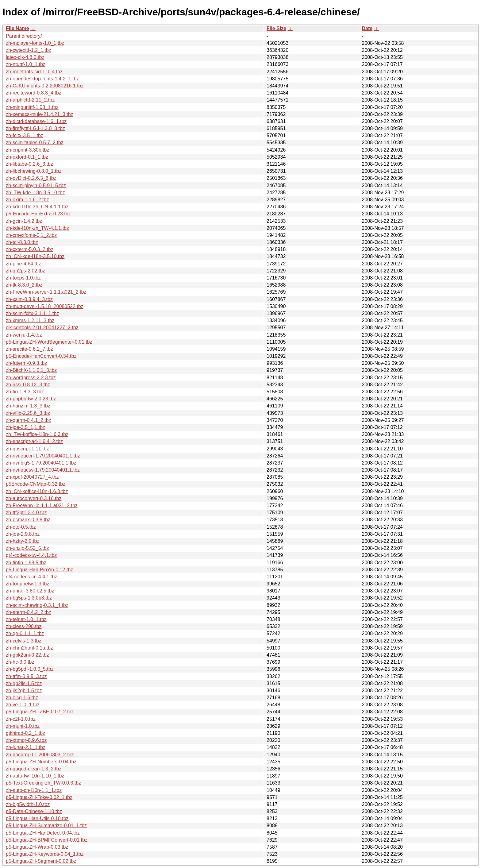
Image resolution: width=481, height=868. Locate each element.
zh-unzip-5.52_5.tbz (27, 548)
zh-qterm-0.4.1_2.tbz (29, 420)
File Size (276, 28)
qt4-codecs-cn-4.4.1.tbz (31, 577)
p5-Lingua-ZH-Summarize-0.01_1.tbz (46, 826)
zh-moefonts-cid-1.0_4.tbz (34, 72)
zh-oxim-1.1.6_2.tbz (27, 200)
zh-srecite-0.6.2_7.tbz (29, 349)
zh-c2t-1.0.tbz (21, 719)
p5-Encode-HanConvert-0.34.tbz (41, 356)
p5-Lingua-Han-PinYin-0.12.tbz (39, 570)
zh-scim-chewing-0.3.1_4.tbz (37, 605)
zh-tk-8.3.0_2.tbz (24, 285)
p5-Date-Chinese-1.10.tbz (34, 811)
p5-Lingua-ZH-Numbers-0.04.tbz (41, 762)
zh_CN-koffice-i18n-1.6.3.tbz (37, 491)
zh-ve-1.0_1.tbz (23, 705)
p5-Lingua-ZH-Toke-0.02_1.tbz (39, 797)
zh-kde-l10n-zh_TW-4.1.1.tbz (37, 228)
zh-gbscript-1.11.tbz (27, 449)
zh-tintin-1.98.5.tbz (26, 563)
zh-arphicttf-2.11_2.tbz (30, 100)
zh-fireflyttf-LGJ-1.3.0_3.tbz (35, 128)
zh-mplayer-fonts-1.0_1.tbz (35, 43)
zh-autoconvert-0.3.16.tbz (34, 498)
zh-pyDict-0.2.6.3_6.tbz (31, 178)
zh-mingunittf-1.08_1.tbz (32, 107)
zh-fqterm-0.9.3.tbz (26, 363)
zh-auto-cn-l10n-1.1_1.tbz (34, 790)
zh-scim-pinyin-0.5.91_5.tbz (36, 185)
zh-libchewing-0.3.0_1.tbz (34, 171)
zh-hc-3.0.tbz (20, 662)
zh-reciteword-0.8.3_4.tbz (34, 93)
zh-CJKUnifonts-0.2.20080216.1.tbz (45, 86)
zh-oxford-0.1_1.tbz (27, 157)
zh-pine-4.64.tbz (23, 264)
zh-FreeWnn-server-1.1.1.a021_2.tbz (46, 292)
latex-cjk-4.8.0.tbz (25, 57)
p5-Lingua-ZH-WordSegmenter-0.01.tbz (49, 342)
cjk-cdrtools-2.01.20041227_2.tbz (42, 328)
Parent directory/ (24, 36)
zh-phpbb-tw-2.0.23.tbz (31, 399)
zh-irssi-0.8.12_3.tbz (28, 385)
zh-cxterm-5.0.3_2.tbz (30, 249)
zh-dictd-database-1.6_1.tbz (36, 121)
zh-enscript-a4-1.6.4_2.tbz (34, 441)
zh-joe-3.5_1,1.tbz (25, 427)
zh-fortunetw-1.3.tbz (27, 584)
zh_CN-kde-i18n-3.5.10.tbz (35, 256)
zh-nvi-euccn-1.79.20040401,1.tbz (43, 456)
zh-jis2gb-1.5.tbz (24, 691)
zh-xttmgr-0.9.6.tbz (26, 740)
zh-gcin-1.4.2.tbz (24, 221)
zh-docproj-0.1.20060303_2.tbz (40, 755)
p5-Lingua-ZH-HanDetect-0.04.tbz (43, 833)
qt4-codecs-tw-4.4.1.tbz (31, 555)
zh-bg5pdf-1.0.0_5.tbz (30, 669)
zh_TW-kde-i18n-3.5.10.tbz (35, 193)
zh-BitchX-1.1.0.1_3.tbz (31, 370)
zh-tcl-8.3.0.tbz (22, 242)
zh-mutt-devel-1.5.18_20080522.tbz (45, 306)
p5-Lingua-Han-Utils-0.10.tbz (37, 818)
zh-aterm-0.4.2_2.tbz (29, 612)
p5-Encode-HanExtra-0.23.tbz (38, 214)
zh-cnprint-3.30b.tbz (27, 150)
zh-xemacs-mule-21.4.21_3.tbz (40, 114)
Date (367, 28)
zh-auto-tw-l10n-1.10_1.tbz (35, 776)
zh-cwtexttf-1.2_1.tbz (29, 50)
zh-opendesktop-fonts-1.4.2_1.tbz (42, 79)
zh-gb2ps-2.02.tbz (25, 271)
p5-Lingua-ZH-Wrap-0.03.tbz (37, 847)
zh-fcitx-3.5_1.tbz (25, 135)
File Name (17, 28)
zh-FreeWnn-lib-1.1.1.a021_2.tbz (42, 505)
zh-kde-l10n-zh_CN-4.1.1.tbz (37, 207)
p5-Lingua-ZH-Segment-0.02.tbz (41, 861)
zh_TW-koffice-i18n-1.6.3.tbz (37, 434)
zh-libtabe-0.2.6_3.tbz (29, 164)
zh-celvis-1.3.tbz (24, 641)
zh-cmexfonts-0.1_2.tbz (31, 235)
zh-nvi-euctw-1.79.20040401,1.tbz (43, 470)
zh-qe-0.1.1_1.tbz (25, 633)
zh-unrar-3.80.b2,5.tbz (30, 591)
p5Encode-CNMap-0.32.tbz (36, 484)
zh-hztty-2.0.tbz (23, 541)
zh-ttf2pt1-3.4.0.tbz (26, 513)
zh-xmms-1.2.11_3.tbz (30, 320)
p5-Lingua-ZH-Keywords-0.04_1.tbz (45, 854)
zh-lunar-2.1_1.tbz (26, 747)
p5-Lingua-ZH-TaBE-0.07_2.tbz (40, 712)
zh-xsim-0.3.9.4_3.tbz (29, 299)
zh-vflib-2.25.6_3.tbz (28, 413)
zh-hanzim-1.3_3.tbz (28, 406)
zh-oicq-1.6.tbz (22, 698)
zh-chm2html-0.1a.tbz (29, 648)
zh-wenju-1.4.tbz (24, 335)
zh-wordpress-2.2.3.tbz (31, 378)
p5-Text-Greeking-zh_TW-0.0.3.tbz (43, 783)
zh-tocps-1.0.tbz (23, 278)
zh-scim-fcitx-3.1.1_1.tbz (32, 313)
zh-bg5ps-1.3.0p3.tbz (29, 598)
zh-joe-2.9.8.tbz (23, 534)
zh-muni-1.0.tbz (23, 726)
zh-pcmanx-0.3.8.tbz (28, 520)
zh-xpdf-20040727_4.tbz (32, 477)
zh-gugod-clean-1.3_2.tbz (34, 769)
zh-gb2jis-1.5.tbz (24, 683)
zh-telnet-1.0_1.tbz (26, 619)
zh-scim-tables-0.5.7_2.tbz (35, 143)
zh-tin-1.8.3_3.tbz (25, 392)
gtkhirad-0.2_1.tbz (25, 733)
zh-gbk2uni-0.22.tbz (27, 655)
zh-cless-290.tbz (24, 626)
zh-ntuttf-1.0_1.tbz (26, 64)
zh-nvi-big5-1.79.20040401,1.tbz (41, 463)
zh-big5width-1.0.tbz (28, 804)
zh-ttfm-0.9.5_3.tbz (26, 676)
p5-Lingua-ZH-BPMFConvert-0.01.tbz (47, 840)
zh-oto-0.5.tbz (21, 527)
